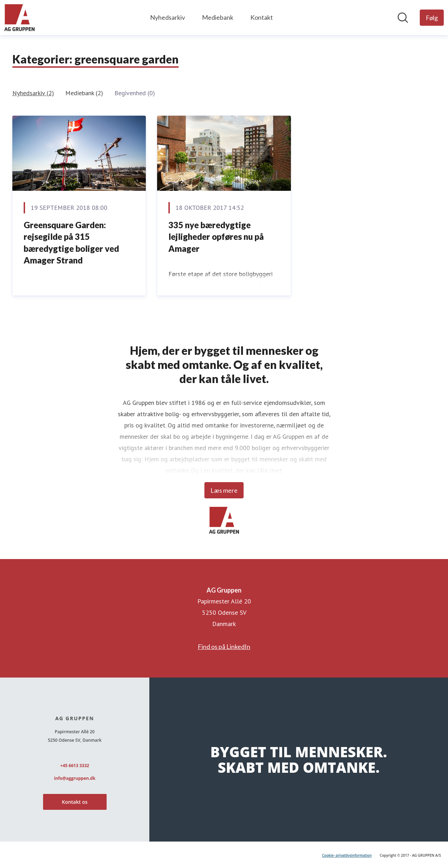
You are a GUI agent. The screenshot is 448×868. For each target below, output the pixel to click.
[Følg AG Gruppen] (432, 18)
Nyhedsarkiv (168, 17)
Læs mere (224, 490)
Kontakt (262, 17)
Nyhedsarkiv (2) (33, 93)
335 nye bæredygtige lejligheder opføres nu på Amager (216, 237)
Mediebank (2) (84, 93)
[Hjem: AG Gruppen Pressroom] (19, 18)
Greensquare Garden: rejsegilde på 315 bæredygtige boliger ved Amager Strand (71, 243)
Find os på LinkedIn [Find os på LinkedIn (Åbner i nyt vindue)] (224, 647)
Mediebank (218, 17)
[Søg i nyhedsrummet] (403, 18)
